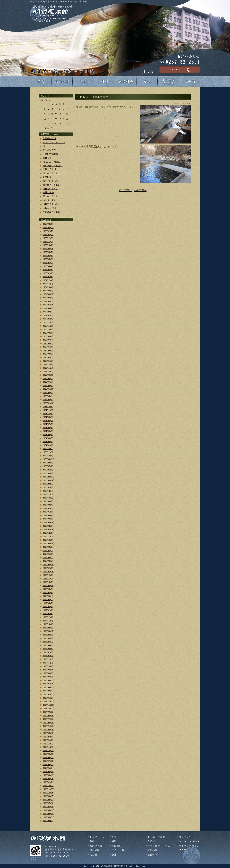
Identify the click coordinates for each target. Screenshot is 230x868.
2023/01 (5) (48, 361)
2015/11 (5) (48, 663)
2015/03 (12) (48, 691)
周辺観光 (152, 841)
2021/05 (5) (48, 431)
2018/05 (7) (48, 557)
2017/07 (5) (48, 592)
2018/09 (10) (48, 543)
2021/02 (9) (48, 441)
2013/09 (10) (48, 754)
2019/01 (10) (48, 529)
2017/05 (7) (48, 599)
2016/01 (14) (48, 656)
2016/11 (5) (48, 621)
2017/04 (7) (48, 603)
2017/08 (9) (48, 589)
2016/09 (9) (48, 628)
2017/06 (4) (48, 596)
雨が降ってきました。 (54, 200)
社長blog (153, 855)
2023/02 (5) (48, 357)
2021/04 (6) (48, 435)
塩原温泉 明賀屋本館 (114, 866)
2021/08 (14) (48, 421)
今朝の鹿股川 (49, 169)
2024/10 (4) (48, 287)
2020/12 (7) (48, 448)
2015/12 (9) (48, 659)
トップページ (97, 837)
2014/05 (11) (48, 726)
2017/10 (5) (48, 582)
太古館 (93, 855)
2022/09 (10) (48, 375)
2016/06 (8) (48, 638)
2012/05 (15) (48, 810)
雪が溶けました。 (52, 181)
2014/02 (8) (48, 736)
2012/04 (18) (48, 814)
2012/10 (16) (48, 793)
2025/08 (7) (48, 252)
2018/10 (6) (48, 540)
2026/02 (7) (48, 231)
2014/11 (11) (48, 705)
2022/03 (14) (48, 396)
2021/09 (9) (48, 417)
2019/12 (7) (48, 491)
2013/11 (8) (48, 747)
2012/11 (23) (48, 789)
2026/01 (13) (48, 234)
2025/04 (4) (48, 266)
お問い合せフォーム (159, 846)
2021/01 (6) (48, 445)
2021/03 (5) (48, 438)
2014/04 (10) (48, 729)
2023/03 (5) (48, 354)
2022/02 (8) (48, 399)
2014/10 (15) (48, 708)
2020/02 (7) (48, 484)
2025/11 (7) (48, 241)
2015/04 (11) (48, 687)
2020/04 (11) (48, 477)
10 (52, 114)
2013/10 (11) (48, 750)
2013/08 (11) (48, 757)
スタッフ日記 (184, 837)
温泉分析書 (96, 846)
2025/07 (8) (48, 256)
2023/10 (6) (48, 329)
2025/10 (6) (48, 245)
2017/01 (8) (48, 613)
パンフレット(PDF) (188, 841)
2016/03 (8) (48, 649)
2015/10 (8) (48, 666)
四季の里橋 (48, 193)
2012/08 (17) (48, 800)
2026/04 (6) (48, 224)
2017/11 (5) (48, 578)
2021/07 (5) (48, 424)
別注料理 (117, 846)
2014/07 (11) (48, 719)
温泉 (92, 841)
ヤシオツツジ (49, 150)
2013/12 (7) (48, 743)
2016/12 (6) (48, 617)
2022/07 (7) (48, 382)
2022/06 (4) (48, 385)
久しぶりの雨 (49, 208)
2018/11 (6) (48, 536)
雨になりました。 (52, 173)
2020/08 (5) (48, 463)
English (150, 72)
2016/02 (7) (48, 652)
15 (45, 119)
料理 (114, 841)
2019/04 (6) (48, 519)
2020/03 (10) (48, 480)
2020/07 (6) (48, 466)
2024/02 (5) (48, 315)
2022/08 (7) (48, 378)
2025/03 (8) (48, 270)
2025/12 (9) (48, 238)
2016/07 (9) (48, 635)
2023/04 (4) (48, 350)
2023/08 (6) (48, 336)
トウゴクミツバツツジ (54, 142)
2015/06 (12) (48, 680)
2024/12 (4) (48, 280)
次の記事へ (140, 190)
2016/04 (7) (48, 645)
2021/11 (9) (48, 410)
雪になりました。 (52, 196)
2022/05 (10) (48, 389)
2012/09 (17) (48, 796)
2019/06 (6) (48, 512)
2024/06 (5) (48, 301)
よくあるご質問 (156, 837)
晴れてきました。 (52, 204)
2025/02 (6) (48, 273)
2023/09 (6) (48, 333)
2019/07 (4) (48, 508)
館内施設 (95, 850)
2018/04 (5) (48, 561)
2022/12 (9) (48, 364)
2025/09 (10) (48, 249)
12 (60, 114)
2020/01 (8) (48, 487)
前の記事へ (126, 190)
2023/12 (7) (48, 322)
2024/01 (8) (48, 319)
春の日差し (48, 177)
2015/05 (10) (48, 684)
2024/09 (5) (48, 291)
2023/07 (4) (48, 340)
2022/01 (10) (48, 403)
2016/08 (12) (48, 631)
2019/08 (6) (48, 505)
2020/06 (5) (48, 470)
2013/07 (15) (48, 761)
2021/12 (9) (48, 406)
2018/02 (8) (48, 568)
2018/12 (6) (48, 533)
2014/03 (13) (48, 733)
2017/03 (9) (48, 606)
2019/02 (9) (48, 526)
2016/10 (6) (48, 624)
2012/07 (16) (48, 803)
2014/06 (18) (48, 722)
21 (67, 119)
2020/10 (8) (48, 456)
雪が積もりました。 (53, 185)
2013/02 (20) (48, 778)
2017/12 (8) (48, 575)
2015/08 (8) (48, 673)
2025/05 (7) (48, 263)
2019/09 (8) (48, 501)
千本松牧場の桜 (50, 154)
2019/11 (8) (48, 494)
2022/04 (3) (48, 392)
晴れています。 (50, 189)
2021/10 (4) (48, 414)
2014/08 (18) (48, 715)
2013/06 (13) (48, 764)
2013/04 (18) (48, 771)
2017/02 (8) (48, 610)
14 (67, 114)
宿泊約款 (152, 850)
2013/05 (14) (48, 768)
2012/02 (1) (48, 821)
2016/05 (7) (48, 642)
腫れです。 (48, 158)
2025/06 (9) (48, 259)
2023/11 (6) (48, 326)
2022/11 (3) (48, 368)
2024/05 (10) (48, 305)
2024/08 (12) (48, 294)
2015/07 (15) (48, 677)
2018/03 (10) (48, 564)
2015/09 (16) (48, 670)
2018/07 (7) (48, 550)
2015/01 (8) (48, 698)
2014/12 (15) (48, 701)
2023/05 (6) (48, 347)
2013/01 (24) (48, 782)
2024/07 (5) (48, 298)
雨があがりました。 (53, 166)
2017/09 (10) (48, 586)
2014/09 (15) (48, 712)
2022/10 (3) (48, 371)
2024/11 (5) (48, 284)
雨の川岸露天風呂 (52, 162)
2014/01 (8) (48, 740)
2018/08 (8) (48, 547)
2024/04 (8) (48, 308)
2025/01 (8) (48, 277)
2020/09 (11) (48, 459)
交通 (114, 855)
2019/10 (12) (48, 498)
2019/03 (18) (48, 522)
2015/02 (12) (48, 694)
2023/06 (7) (48, 343)
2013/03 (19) (48, 775)
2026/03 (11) (48, 227)
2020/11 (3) (48, 452)
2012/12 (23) (48, 785)
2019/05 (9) (48, 515)
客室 (114, 837)
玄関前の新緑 (49, 138)
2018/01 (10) (48, 571)
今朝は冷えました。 (53, 212)
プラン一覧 (118, 850)
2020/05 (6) (48, 473)
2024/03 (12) (48, 312)
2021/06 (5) (48, 428)
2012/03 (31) (48, 817)
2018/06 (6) (48, 554)
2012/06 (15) (48, 807)
